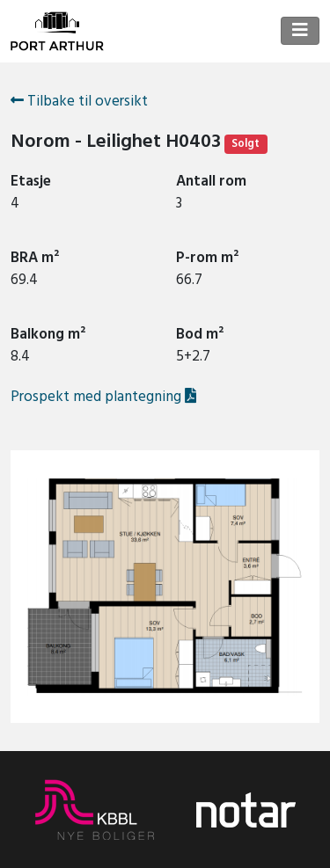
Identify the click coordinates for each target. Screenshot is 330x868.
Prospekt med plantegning (103, 396)
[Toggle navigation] (300, 31)
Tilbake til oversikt (79, 102)
